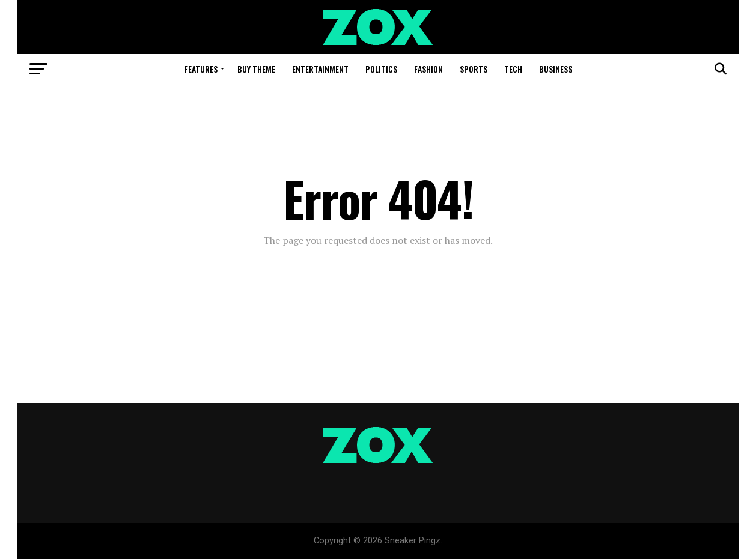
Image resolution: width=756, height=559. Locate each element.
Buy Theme (256, 69)
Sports (474, 69)
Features (201, 69)
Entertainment (320, 69)
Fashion (428, 69)
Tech (513, 69)
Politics (381, 69)
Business (556, 69)
